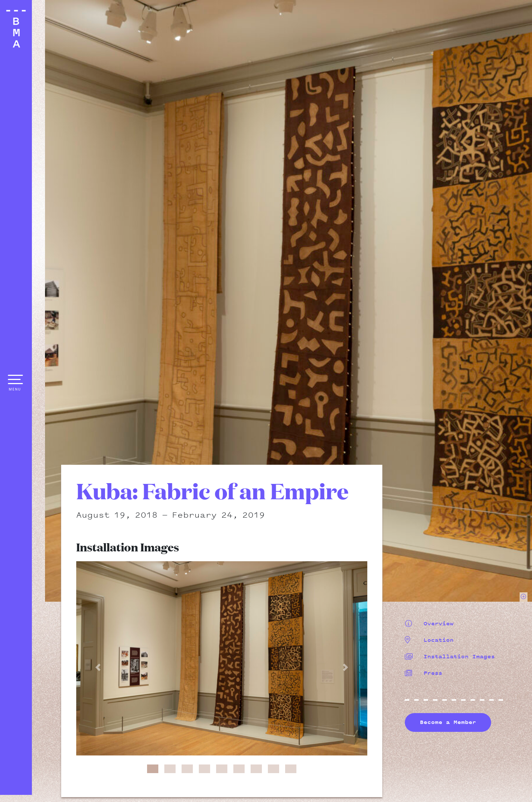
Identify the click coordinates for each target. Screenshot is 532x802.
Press (424, 673)
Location (429, 640)
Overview (429, 623)
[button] (98, 667)
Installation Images (450, 656)
